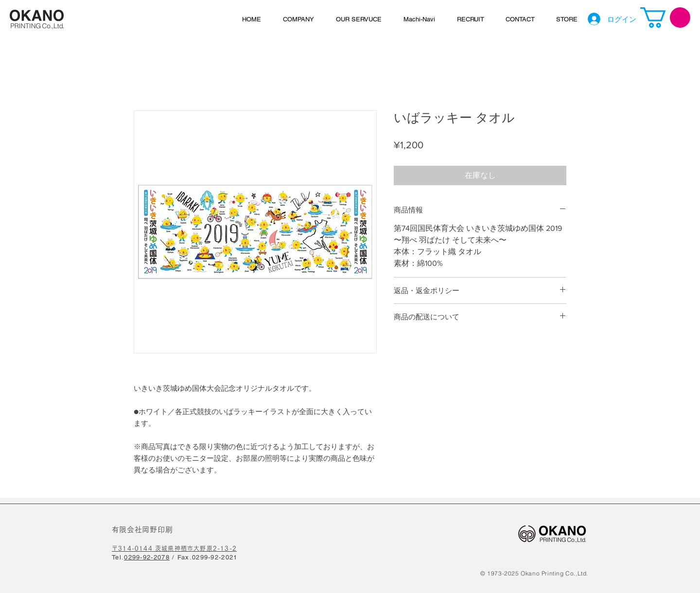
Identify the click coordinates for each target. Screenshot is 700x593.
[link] (665, 17)
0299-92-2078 (147, 557)
